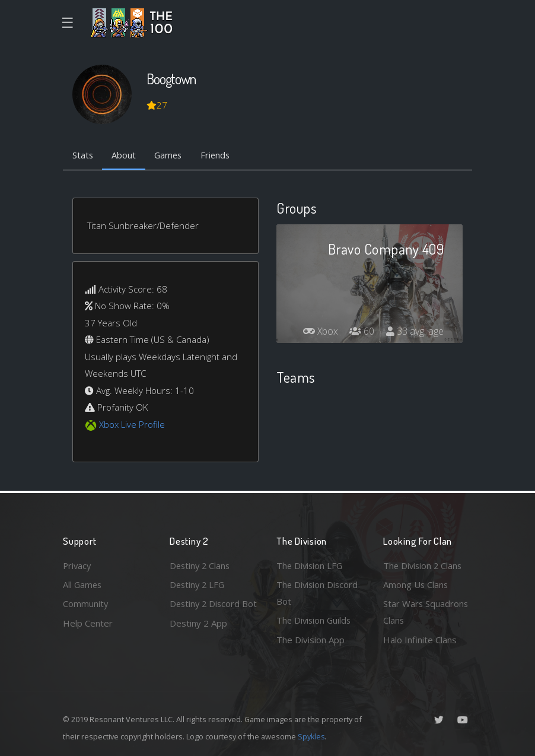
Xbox (320, 332)
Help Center (88, 622)
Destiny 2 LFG (198, 584)
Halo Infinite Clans (420, 640)
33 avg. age (415, 332)
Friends (219, 156)
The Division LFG (311, 565)
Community (86, 603)
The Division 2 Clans (424, 565)
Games (171, 156)
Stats (83, 156)
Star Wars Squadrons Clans (426, 612)
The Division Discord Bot (318, 593)
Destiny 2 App (198, 640)
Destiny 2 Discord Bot (206, 612)
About (125, 156)
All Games (83, 584)
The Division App (311, 640)
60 (362, 332)
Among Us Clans (416, 584)
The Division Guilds (315, 620)
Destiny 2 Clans (201, 565)
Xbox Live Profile (132, 425)
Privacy (78, 565)
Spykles (312, 736)
